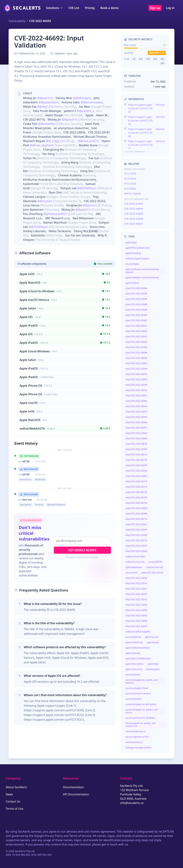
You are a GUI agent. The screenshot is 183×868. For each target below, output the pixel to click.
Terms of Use (14, 809)
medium (157, 53)
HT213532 (130, 189)
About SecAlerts (16, 787)
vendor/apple (153, 669)
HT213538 (130, 184)
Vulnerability (17, 21)
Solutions (54, 8)
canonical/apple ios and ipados (141, 704)
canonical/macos (134, 742)
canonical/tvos (133, 675)
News (9, 794)
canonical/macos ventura (138, 694)
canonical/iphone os (136, 731)
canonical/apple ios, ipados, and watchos (142, 681)
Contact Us (13, 801)
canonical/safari (133, 699)
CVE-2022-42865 (133, 214)
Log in (170, 8)
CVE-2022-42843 (133, 204)
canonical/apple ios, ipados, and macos (142, 711)
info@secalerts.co (132, 803)
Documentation (73, 787)
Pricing (90, 8)
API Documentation (76, 794)
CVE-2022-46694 (133, 209)
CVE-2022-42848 (133, 219)
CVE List (74, 8)
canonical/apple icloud (137, 688)
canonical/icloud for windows (140, 718)
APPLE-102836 (132, 194)
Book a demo (110, 8)
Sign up (155, 8)
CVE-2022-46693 (133, 224)
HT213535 (130, 174)
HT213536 (130, 179)
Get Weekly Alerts (82, 550)
